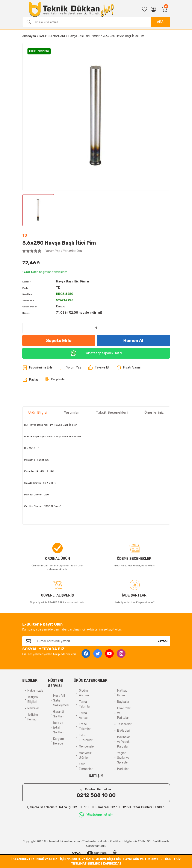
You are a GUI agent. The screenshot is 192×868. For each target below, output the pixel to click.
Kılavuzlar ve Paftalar (124, 713)
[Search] (96, 22)
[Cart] (165, 9)
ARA (160, 22)
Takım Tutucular (86, 738)
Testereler (124, 724)
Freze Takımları (85, 727)
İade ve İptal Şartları (58, 728)
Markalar (33, 708)
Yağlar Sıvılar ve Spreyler (123, 758)
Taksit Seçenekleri (112, 412)
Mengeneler (87, 747)
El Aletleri (124, 731)
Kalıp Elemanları (86, 767)
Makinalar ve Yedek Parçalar (124, 742)
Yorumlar (72, 412)
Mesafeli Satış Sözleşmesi (61, 701)
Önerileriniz (154, 412)
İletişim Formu (33, 717)
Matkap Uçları (122, 693)
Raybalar (123, 702)
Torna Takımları (85, 704)
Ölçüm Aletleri (84, 693)
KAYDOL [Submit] (163, 641)
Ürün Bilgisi (38, 412)
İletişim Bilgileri (33, 699)
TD (25, 235)
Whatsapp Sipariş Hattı (96, 353)
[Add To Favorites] (37, 368)
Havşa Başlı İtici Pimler (73, 281)
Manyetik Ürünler (85, 755)
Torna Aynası (84, 715)
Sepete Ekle (59, 341)
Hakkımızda (35, 691)
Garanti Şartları (58, 714)
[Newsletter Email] (95, 641)
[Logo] (71, 9)
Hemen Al (133, 341)
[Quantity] (96, 328)
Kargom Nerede (59, 741)
